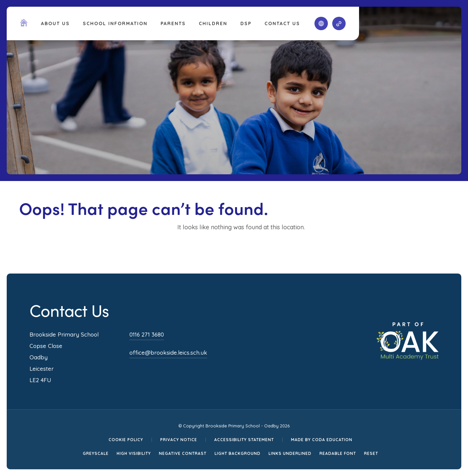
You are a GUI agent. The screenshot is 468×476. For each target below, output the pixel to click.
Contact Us (282, 23)
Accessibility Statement (244, 440)
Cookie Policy (126, 440)
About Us (55, 23)
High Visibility (134, 453)
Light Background (238, 453)
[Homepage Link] (24, 24)
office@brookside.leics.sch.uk (168, 352)
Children (213, 23)
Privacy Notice (179, 440)
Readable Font (338, 453)
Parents (173, 23)
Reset (371, 453)
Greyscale (96, 453)
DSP (246, 23)
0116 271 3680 (147, 334)
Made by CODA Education (322, 440)
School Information (115, 23)
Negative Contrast (183, 453)
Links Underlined (290, 453)
